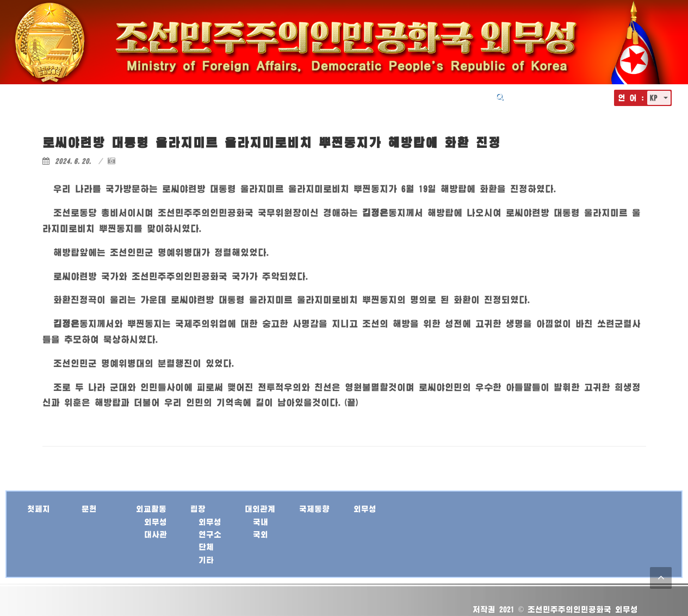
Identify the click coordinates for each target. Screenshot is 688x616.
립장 (331, 96)
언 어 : (631, 98)
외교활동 (290, 96)
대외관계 (371, 96)
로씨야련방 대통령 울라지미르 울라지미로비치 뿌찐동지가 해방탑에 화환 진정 (272, 142)
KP (656, 98)
